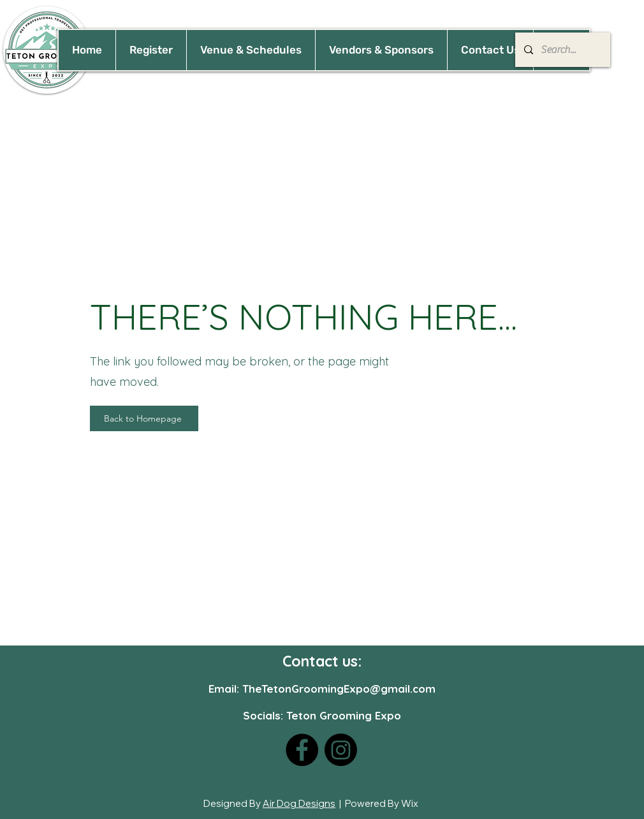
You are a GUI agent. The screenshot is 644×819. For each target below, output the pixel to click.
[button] (251, 50)
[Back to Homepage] (144, 418)
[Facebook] (302, 750)
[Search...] (562, 50)
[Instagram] (341, 750)
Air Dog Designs (299, 803)
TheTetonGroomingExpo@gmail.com (339, 689)
